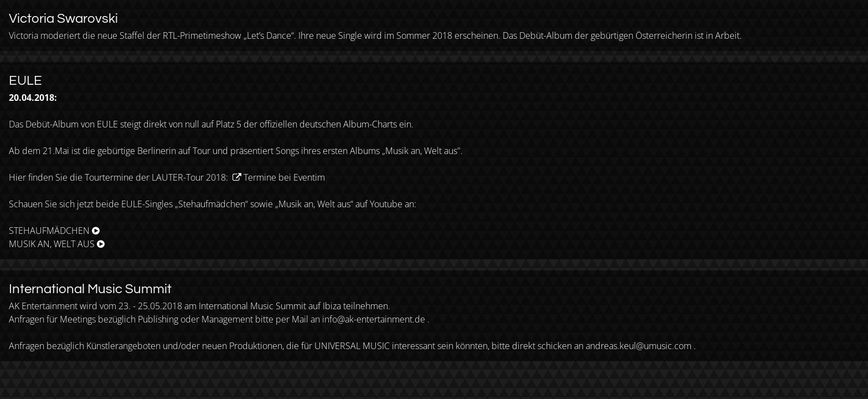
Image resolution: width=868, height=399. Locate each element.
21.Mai (56, 151)
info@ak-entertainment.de (374, 319)
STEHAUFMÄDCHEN (49, 231)
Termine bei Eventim (284, 177)
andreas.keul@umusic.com (639, 346)
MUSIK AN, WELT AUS (52, 244)
